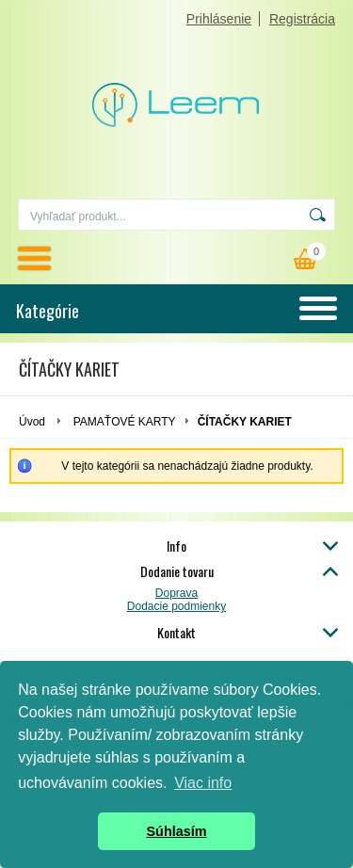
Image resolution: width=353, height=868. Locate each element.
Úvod (32, 422)
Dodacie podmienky (176, 606)
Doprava (176, 593)
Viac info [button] (203, 783)
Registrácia (302, 19)
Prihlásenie (219, 19)
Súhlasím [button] (177, 831)
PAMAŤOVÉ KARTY (125, 422)
